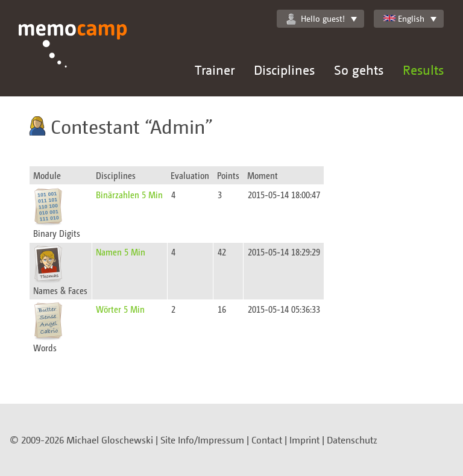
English (404, 18)
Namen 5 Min (121, 252)
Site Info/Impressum (202, 440)
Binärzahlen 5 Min (129, 194)
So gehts (359, 70)
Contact (267, 440)
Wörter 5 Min (120, 309)
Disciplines (284, 70)
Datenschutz (352, 440)
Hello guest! (316, 19)
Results (423, 70)
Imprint (304, 440)
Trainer (215, 70)
